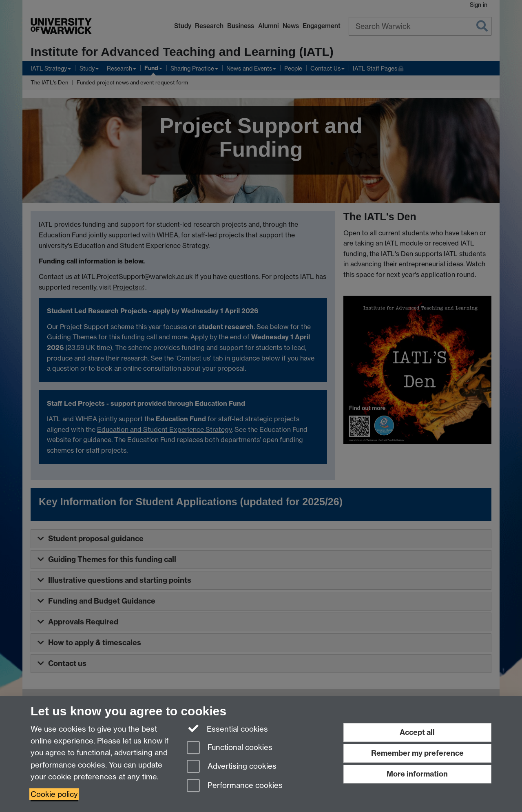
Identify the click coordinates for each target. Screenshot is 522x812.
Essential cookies (227, 728)
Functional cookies (230, 748)
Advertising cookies (232, 767)
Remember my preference (417, 753)
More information (417, 774)
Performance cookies (235, 786)
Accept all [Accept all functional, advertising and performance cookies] (417, 732)
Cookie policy (54, 794)
